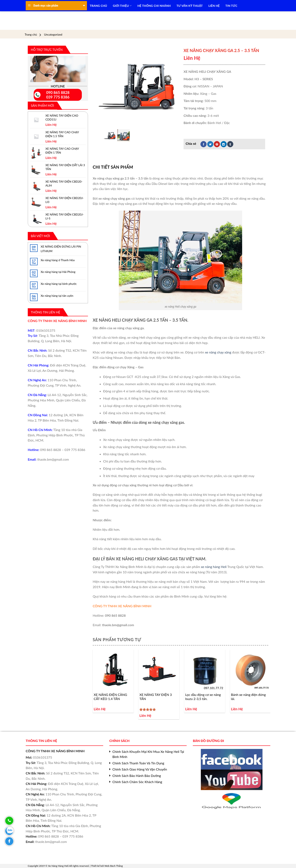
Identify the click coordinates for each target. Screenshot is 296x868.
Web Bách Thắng (114, 866)
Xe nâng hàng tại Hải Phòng (58, 272)
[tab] (113, 167)
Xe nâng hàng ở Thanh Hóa (58, 260)
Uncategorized (53, 35)
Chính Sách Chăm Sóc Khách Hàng (137, 782)
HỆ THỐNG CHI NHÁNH (154, 6)
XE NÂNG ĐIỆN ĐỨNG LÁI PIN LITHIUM (61, 249)
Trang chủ (31, 35)
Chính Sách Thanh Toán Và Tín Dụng (138, 763)
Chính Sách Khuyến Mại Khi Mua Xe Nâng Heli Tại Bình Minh (148, 754)
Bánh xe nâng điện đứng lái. (248, 697)
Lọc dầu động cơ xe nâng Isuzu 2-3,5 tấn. (203, 697)
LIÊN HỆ (214, 6)
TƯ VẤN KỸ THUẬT (190, 6)
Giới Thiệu (122, 6)
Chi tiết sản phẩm (113, 167)
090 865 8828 (58, 93)
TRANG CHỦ (98, 6)
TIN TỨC (231, 6)
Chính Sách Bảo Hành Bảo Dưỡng (137, 776)
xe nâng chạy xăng (218, 352)
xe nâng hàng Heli (213, 567)
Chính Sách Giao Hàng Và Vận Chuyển (140, 769)
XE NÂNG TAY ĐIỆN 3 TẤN (156, 697)
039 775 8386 (58, 97)
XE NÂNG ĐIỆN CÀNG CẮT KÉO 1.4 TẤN (110, 697)
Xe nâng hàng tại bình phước (59, 284)
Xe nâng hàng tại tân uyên (57, 296)
